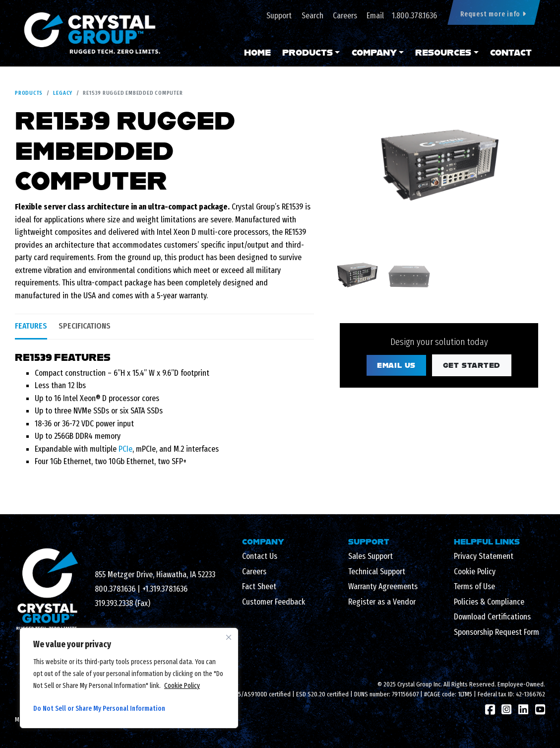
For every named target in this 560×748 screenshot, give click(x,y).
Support (279, 16)
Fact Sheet (259, 586)
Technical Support (377, 572)
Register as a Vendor (382, 602)
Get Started (472, 365)
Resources (443, 52)
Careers (345, 16)
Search (312, 16)
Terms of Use (474, 586)
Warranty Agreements (383, 586)
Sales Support (371, 556)
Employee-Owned (521, 684)
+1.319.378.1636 (165, 589)
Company (374, 52)
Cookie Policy (182, 686)
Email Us (396, 365)
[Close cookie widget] (229, 637)
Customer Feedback (274, 602)
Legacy (63, 93)
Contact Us (260, 556)
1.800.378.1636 (414, 16)
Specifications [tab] (85, 326)
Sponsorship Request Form (497, 632)
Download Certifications (492, 617)
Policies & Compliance (489, 602)
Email (375, 16)
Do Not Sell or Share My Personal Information (99, 709)
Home (257, 52)
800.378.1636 (115, 589)
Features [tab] (31, 326)
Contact (511, 52)
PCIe (125, 449)
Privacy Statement (484, 556)
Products (308, 52)
